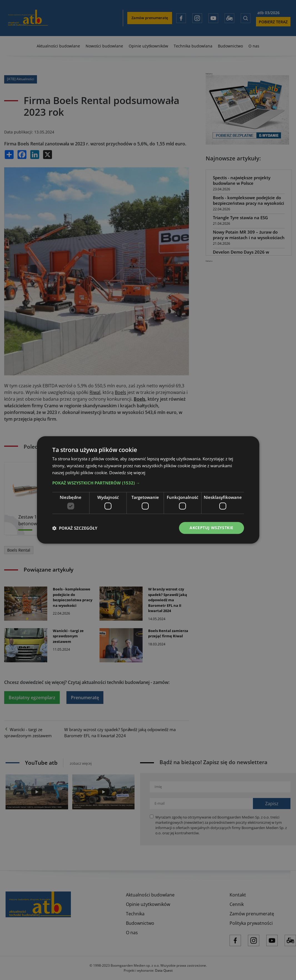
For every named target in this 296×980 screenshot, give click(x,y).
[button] (148, 483)
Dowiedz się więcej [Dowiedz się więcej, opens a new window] (127, 472)
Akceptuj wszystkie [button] (211, 528)
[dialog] (148, 490)
